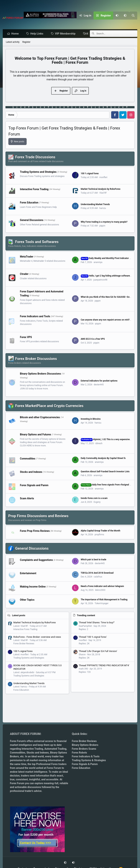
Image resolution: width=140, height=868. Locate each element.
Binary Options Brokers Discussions (40, 374)
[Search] (133, 16)
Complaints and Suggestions (36, 560)
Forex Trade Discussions (35, 157)
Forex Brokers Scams (84, 749)
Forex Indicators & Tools (86, 756)
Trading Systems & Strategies (89, 760)
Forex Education (29, 203)
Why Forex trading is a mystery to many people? (104, 222)
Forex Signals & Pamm (85, 764)
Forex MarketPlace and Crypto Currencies (49, 406)
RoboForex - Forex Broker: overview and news (37, 637)
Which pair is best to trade (94, 560)
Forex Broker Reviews (24, 644)
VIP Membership (66, 34)
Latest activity (13, 42)
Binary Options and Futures (35, 435)
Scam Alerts (27, 499)
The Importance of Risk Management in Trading (104, 600)
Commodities (28, 459)
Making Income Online (33, 587)
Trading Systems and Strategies (38, 172)
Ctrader (24, 274)
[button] (125, 16)
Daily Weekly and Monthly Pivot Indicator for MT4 (109, 258)
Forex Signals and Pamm (34, 485)
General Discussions (32, 220)
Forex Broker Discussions (36, 359)
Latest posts (19, 616)
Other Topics (27, 600)
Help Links (38, 34)
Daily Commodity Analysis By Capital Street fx (103, 458)
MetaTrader (27, 257)
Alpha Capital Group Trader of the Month (101, 531)
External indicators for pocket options (99, 381)
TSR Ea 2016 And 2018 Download (97, 573)
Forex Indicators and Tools (35, 316)
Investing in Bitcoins (91, 419)
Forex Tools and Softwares (37, 242)
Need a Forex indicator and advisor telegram (102, 586)
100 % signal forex (90, 174)
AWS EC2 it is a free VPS (93, 339)
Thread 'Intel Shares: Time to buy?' (97, 623)
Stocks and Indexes (31, 472)
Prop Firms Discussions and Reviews (38, 516)
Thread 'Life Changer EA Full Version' (98, 651)
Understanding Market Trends (95, 205)
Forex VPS (26, 337)
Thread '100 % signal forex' (93, 637)
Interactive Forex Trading (34, 189)
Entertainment (28, 573)
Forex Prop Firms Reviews (35, 531)
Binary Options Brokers (85, 745)
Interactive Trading (32, 749)
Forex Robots (79, 753)
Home (16, 34)
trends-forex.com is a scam (94, 498)
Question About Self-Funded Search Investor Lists (105, 472)
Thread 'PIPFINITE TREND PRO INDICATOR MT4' (104, 666)
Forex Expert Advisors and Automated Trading (42, 294)
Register (26, 42)
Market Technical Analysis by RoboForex (101, 189)
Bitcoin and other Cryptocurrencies (40, 417)
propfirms (99, 535)
